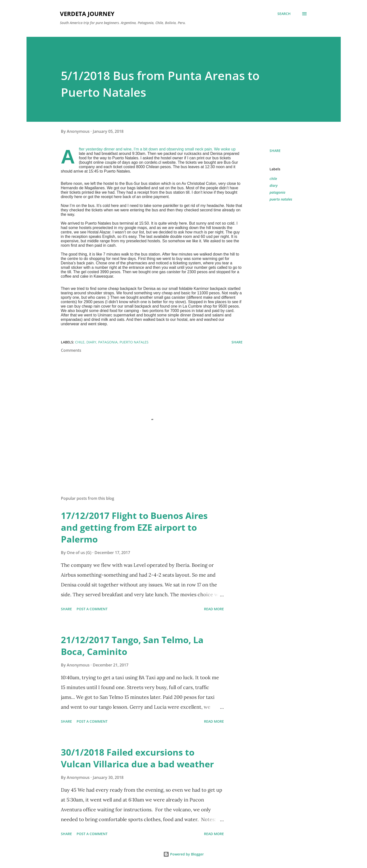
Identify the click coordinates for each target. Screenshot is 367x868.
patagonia (277, 192)
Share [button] (275, 151)
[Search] (284, 14)
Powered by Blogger (183, 854)
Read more (214, 609)
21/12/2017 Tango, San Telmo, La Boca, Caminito (132, 646)
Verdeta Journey (87, 14)
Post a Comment (92, 609)
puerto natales (281, 199)
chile (273, 179)
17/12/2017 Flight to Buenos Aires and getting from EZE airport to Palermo (134, 527)
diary (274, 185)
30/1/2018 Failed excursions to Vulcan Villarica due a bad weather (137, 758)
